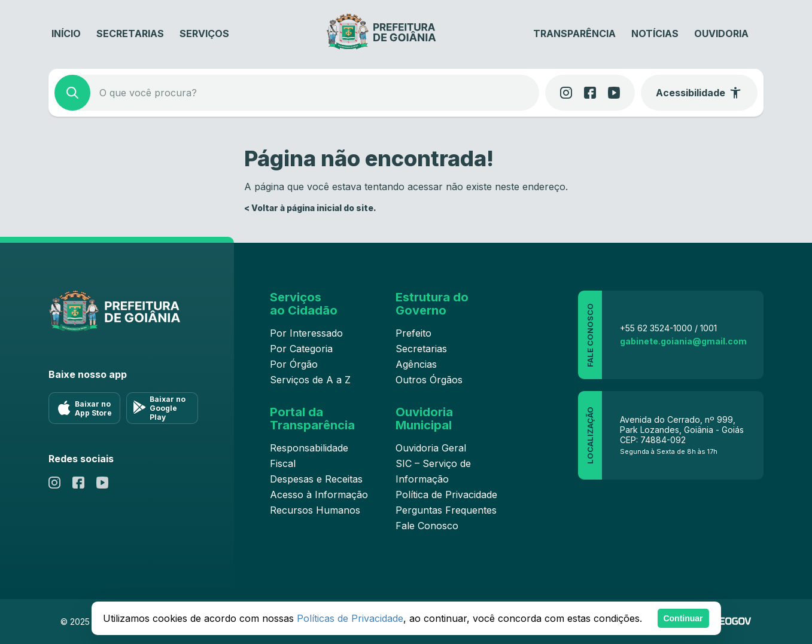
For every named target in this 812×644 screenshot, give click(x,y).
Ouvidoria (721, 33)
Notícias (655, 33)
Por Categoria (301, 349)
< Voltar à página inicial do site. (310, 208)
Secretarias (130, 33)
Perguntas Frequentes (446, 510)
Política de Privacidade (446, 495)
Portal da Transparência (312, 419)
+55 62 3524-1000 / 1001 (668, 328)
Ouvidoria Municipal (424, 419)
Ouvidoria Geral (431, 448)
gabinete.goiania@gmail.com (683, 341)
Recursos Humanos (315, 510)
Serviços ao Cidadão (304, 304)
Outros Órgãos (429, 380)
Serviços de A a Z (310, 380)
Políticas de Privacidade (350, 618)
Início (66, 33)
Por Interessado (306, 333)
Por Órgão (294, 364)
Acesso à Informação (319, 495)
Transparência (574, 33)
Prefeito (413, 333)
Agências (416, 364)
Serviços (204, 33)
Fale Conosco (427, 526)
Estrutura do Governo (432, 304)
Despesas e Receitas (316, 479)
